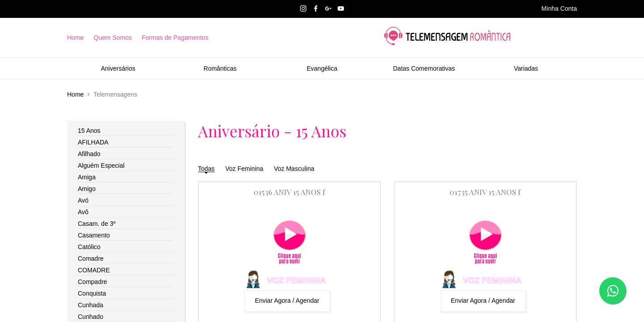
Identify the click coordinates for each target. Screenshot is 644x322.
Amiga (87, 177)
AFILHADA (93, 142)
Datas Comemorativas (424, 68)
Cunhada (91, 305)
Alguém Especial (101, 165)
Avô (83, 212)
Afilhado (89, 154)
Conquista (92, 293)
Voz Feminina (244, 169)
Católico (89, 247)
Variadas (526, 68)
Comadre (91, 258)
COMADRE (94, 270)
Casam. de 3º (97, 224)
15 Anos (89, 131)
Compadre (92, 282)
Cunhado (91, 317)
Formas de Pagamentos (175, 38)
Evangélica (322, 68)
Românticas (220, 68)
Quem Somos (113, 38)
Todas (206, 169)
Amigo (87, 189)
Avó (83, 200)
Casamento (94, 235)
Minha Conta (559, 8)
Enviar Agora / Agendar (287, 301)
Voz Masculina (294, 169)
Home (75, 38)
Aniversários (118, 68)
